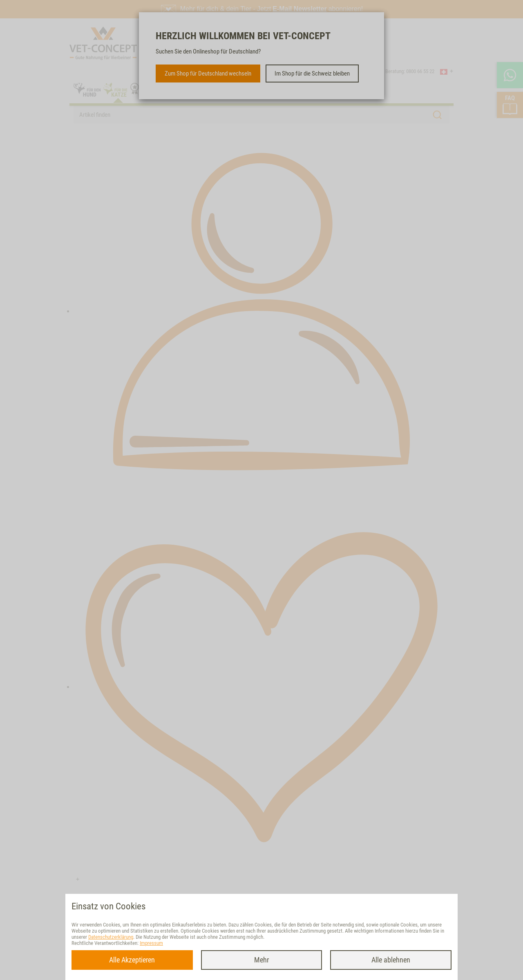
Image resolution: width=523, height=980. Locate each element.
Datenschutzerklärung (111, 937)
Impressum (151, 943)
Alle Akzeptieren (132, 960)
